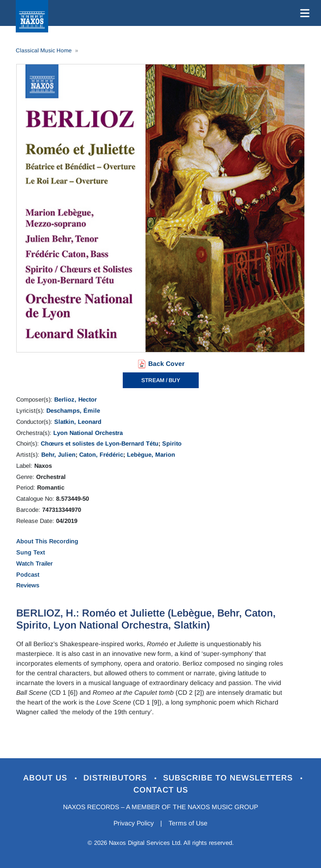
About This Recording (47, 541)
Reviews (28, 585)
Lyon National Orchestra (88, 433)
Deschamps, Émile (73, 411)
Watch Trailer (35, 563)
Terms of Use (188, 823)
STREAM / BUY (161, 380)
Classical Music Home (44, 50)
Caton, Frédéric (101, 455)
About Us (47, 778)
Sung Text (31, 552)
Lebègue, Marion (151, 455)
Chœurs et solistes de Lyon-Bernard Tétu (100, 443)
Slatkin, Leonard (78, 422)
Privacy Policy (134, 823)
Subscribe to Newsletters (229, 778)
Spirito (172, 443)
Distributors (116, 778)
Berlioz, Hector (76, 399)
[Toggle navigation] (303, 13)
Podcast (28, 575)
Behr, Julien (58, 455)
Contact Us (161, 790)
